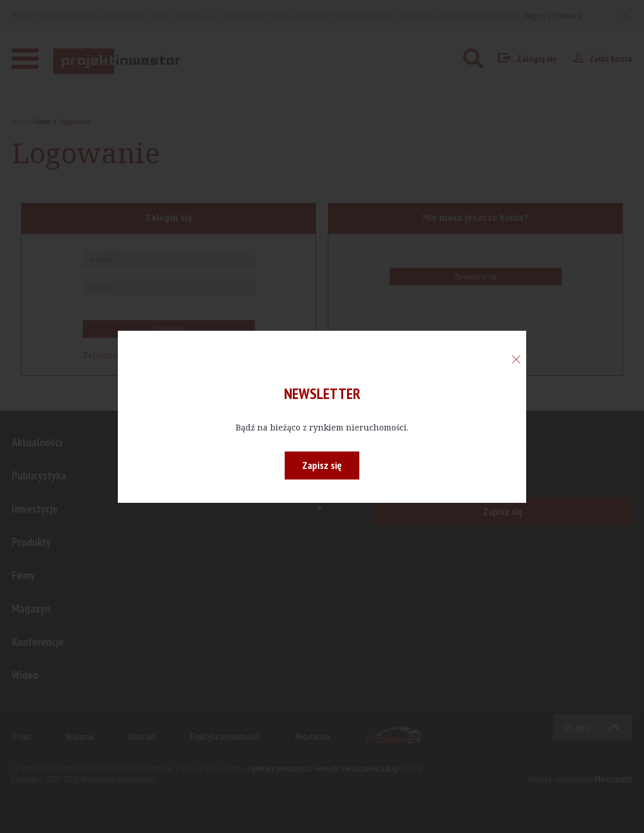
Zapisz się (322, 465)
